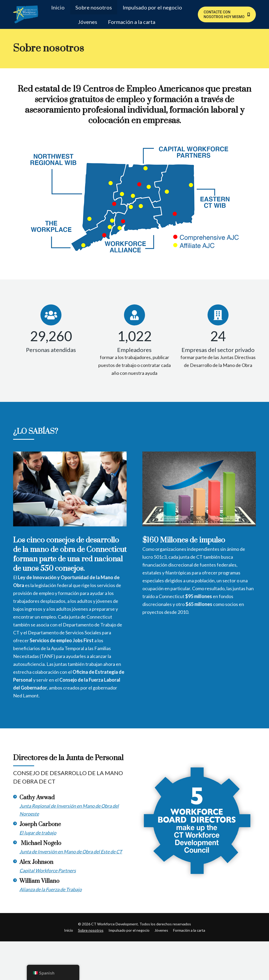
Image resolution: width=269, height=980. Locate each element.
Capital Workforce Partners (48, 870)
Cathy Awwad (37, 798)
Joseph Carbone (40, 824)
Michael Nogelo (40, 843)
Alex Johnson (36, 862)
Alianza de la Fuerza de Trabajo (51, 889)
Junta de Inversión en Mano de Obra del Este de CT (71, 852)
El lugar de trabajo (38, 833)
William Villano (39, 881)
